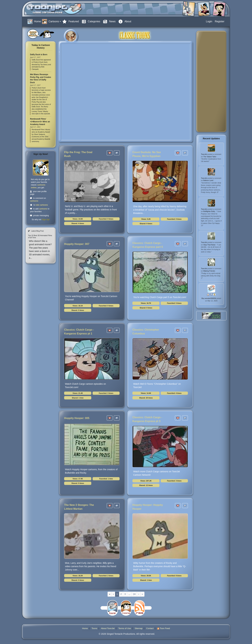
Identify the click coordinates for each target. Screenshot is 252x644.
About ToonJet (108, 628)
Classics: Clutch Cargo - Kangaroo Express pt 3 (147, 419)
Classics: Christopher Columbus (146, 332)
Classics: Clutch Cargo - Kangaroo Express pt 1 (79, 332)
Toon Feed (164, 628)
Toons (94, 628)
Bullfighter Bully (209, 211)
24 (134, 594)
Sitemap (139, 628)
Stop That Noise (210, 245)
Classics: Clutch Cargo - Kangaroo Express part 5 (148, 245)
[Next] (139, 594)
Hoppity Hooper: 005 (77, 418)
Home (85, 628)
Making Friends (209, 271)
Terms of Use (125, 628)
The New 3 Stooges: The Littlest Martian (79, 507)
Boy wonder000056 (209, 298)
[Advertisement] (212, 81)
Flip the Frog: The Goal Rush (78, 154)
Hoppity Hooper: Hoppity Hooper (148, 507)
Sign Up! (46, 220)
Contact (150, 628)
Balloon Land (208, 180)
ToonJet (204, 154)
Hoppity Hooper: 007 (77, 244)
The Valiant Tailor (210, 157)
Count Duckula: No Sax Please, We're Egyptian (147, 154)
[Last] (142, 594)
